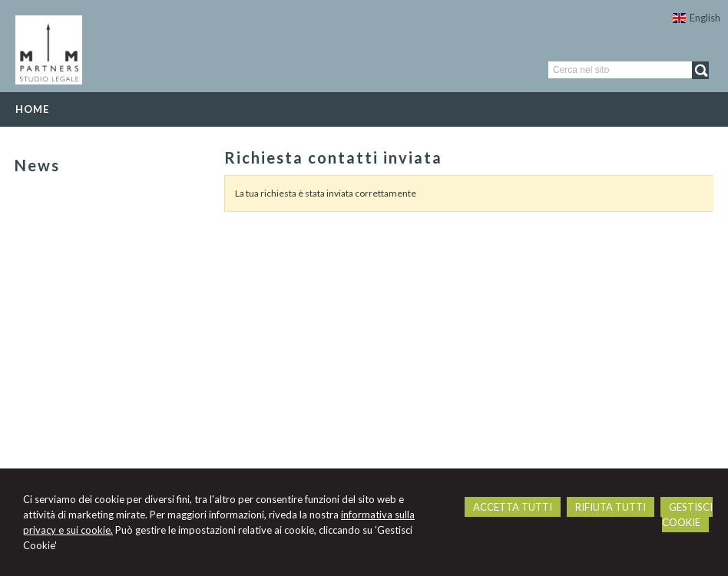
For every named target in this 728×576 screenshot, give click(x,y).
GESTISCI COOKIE (687, 515)
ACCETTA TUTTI (513, 507)
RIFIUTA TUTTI (611, 507)
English (697, 18)
